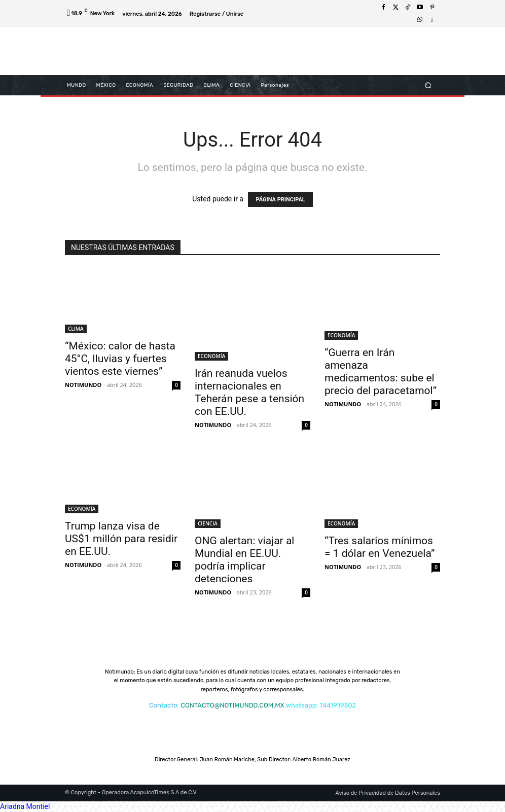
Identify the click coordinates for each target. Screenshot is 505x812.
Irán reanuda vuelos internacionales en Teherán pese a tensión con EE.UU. (249, 392)
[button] (428, 85)
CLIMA (76, 329)
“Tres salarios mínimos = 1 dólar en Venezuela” (380, 547)
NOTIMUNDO (83, 385)
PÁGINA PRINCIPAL (280, 200)
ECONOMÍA (211, 356)
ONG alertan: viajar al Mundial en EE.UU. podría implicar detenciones (244, 560)
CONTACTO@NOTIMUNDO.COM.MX (232, 705)
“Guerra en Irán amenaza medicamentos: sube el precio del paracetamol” (381, 372)
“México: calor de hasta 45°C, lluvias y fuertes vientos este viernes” (120, 359)
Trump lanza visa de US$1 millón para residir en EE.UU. (121, 539)
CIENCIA (208, 523)
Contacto (163, 705)
